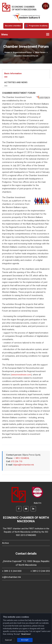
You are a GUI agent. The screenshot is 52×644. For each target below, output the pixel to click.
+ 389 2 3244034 (21, 458)
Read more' (26, 634)
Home (7, 52)
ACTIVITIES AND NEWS (16, 82)
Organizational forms (22, 52)
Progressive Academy (36, 26)
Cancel (9, 640)
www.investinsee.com (21, 375)
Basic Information (13, 73)
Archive (5, 543)
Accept (25, 640)
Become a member (13, 26)
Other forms (40, 52)
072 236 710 (17, 461)
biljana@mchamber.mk (24, 465)
